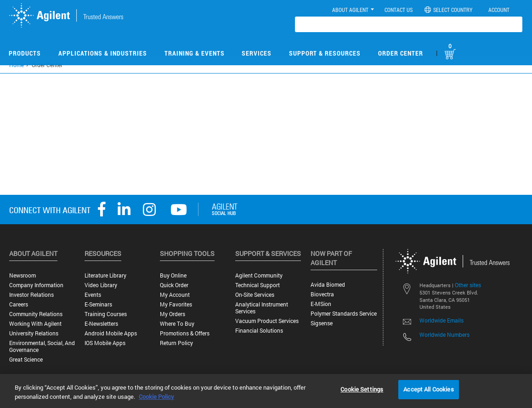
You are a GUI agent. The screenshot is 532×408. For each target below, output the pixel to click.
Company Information (36, 285)
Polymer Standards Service (344, 314)
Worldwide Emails (441, 320)
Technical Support (258, 285)
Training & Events (195, 53)
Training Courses (106, 314)
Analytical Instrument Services (262, 308)
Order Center (401, 53)
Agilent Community (259, 275)
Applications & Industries (103, 53)
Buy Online (173, 275)
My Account (175, 295)
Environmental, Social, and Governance (42, 346)
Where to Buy (177, 324)
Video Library (101, 285)
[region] (266, 391)
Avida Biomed (328, 285)
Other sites (468, 285)
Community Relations (36, 314)
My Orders (173, 314)
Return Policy (176, 343)
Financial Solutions (259, 331)
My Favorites (176, 304)
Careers (19, 304)
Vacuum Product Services (267, 321)
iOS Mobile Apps (105, 343)
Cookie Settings (362, 389)
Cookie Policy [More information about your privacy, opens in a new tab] (156, 397)
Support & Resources (325, 53)
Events (93, 295)
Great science (26, 360)
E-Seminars (98, 304)
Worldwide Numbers (444, 334)
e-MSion (321, 304)
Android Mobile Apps (111, 333)
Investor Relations (31, 295)
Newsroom (23, 275)
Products (25, 53)
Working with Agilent (35, 324)
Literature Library (105, 275)
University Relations (34, 333)
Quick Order (174, 285)
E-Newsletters (101, 324)
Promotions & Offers (185, 333)
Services (257, 53)
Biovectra (322, 294)
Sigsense (322, 323)
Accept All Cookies (428, 389)
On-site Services (255, 295)
